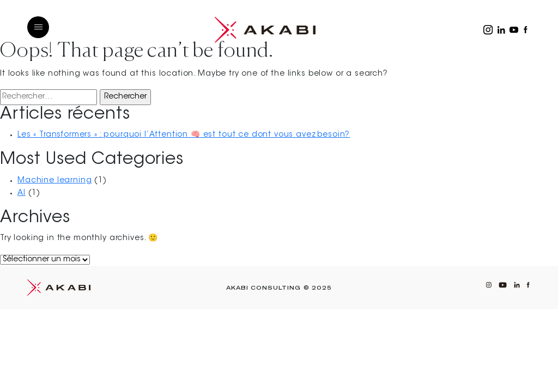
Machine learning (54, 181)
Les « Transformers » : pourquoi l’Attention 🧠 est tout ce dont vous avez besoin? (184, 135)
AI (22, 193)
